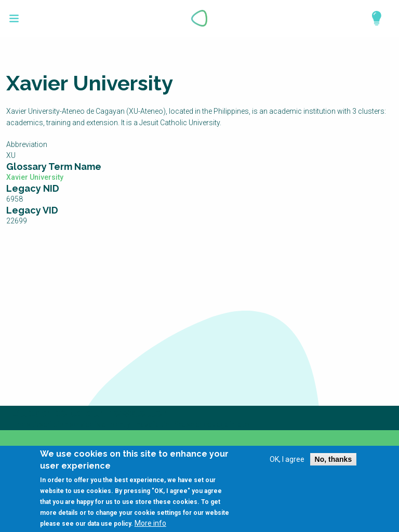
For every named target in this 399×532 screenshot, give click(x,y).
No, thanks (334, 462)
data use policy (109, 527)
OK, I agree (287, 462)
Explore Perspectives (372, 18)
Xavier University (35, 177)
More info (150, 526)
